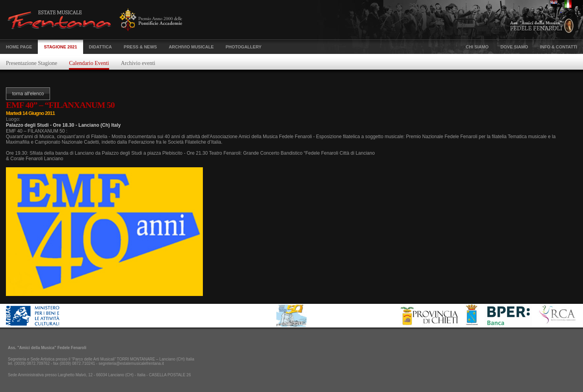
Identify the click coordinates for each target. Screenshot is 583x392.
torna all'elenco (28, 94)
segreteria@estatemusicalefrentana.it (131, 363)
